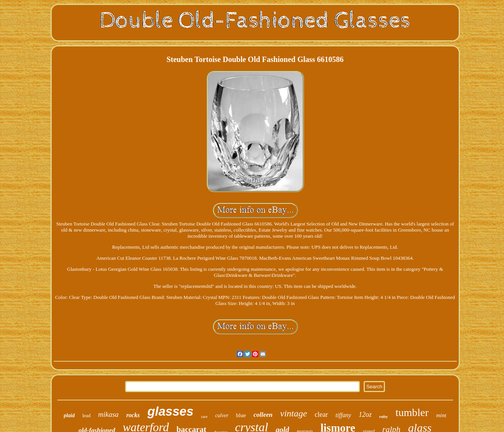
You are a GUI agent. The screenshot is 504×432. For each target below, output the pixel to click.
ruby (384, 416)
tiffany (343, 415)
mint (441, 415)
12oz (365, 415)
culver (222, 415)
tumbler (412, 412)
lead (86, 415)
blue (241, 415)
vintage (293, 413)
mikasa (108, 414)
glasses (170, 411)
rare (204, 416)
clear (321, 415)
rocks (133, 415)
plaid (69, 415)
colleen (263, 415)
